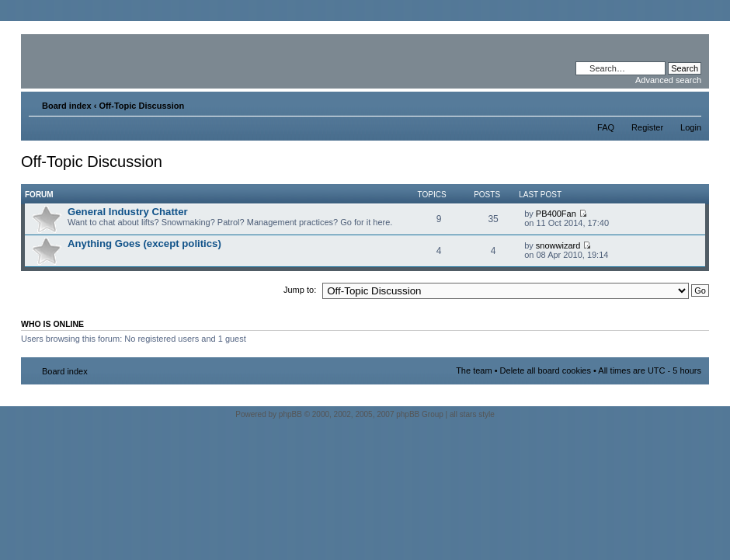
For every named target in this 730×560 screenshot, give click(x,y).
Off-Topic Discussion (141, 106)
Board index (67, 106)
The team (474, 370)
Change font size (690, 103)
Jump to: (300, 290)
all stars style (472, 414)
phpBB (290, 414)
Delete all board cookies (546, 370)
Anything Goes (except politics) (144, 243)
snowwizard (558, 245)
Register (647, 127)
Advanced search (668, 80)
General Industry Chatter (128, 212)
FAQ (606, 127)
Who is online (52, 324)
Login (691, 127)
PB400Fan (556, 214)
